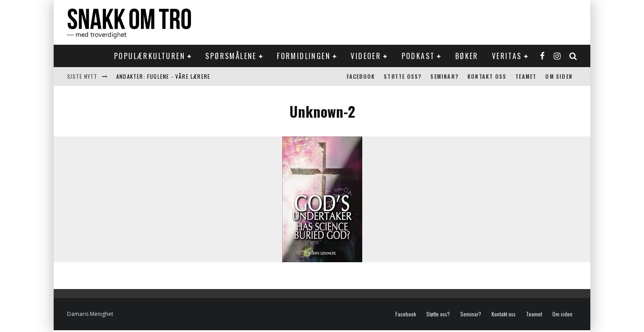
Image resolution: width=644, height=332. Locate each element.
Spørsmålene (231, 56)
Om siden (559, 76)
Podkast (418, 56)
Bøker (467, 56)
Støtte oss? (402, 76)
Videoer (366, 56)
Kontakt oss (487, 76)
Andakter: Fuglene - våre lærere (163, 76)
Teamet (526, 76)
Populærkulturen (150, 56)
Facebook (361, 76)
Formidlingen (304, 56)
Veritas (507, 56)
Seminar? (444, 76)
